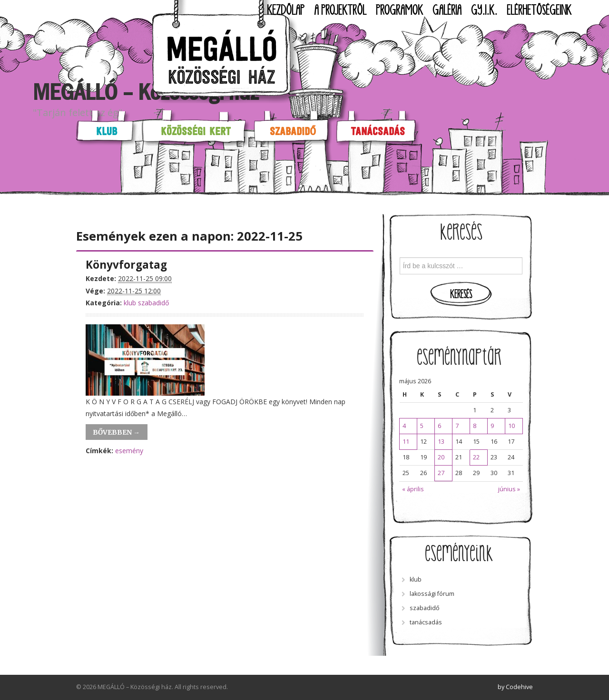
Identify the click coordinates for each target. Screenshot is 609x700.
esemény (129, 451)
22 (476, 457)
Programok (399, 10)
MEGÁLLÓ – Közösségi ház (146, 92)
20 (441, 457)
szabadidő (153, 303)
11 (406, 442)
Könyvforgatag (126, 265)
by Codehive (515, 687)
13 (441, 442)
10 (511, 426)
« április (413, 489)
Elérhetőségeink (539, 10)
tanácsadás (426, 622)
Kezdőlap (286, 10)
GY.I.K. (484, 10)
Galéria (447, 10)
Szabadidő (293, 131)
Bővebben (116, 432)
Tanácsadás (378, 131)
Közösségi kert (196, 131)
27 (441, 473)
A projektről (340, 10)
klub (130, 303)
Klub (107, 131)
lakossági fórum (432, 594)
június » (509, 489)
